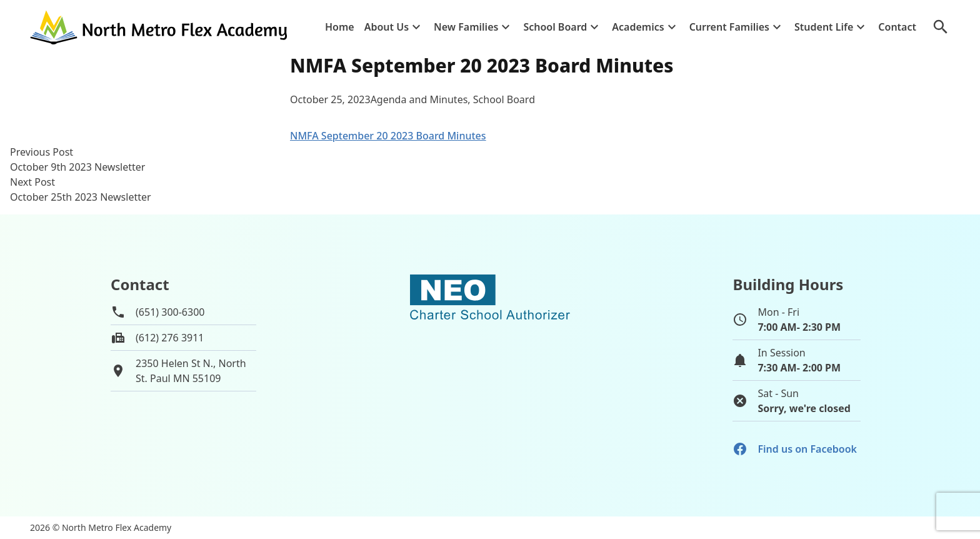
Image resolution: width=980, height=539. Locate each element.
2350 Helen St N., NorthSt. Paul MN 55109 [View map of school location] (191, 371)
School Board (555, 27)
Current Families (729, 27)
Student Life (824, 27)
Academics (638, 27)
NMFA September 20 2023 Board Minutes (388, 136)
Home (340, 27)
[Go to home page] (160, 27)
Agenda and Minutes (419, 99)
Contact (897, 27)
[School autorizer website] (490, 350)
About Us (387, 27)
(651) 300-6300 (170, 312)
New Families (466, 27)
